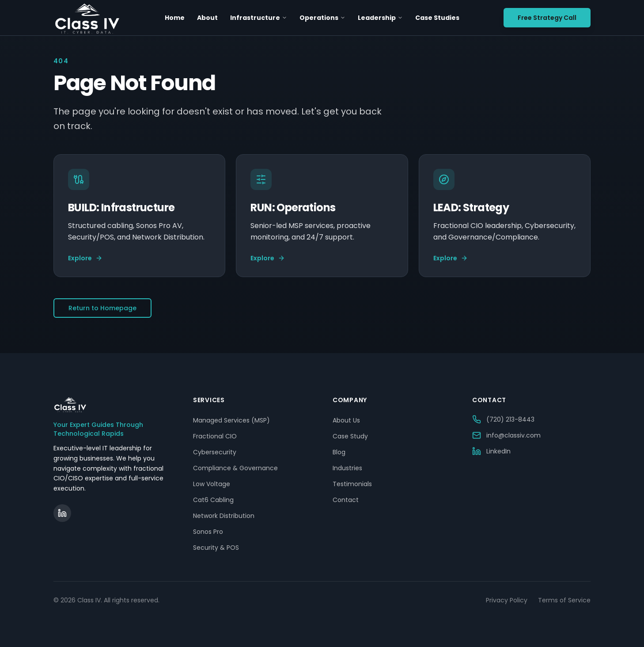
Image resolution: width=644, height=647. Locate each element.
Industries (347, 468)
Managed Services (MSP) (231, 420)
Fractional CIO (215, 436)
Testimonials (352, 484)
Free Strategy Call (547, 18)
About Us (346, 420)
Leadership (380, 18)
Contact (346, 500)
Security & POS (216, 548)
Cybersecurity (215, 452)
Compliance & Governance (235, 468)
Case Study (350, 436)
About (207, 18)
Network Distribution (224, 516)
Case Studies (437, 18)
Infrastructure (259, 18)
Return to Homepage (102, 308)
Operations (322, 18)
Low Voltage (212, 484)
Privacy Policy (507, 600)
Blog (339, 452)
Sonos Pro (208, 532)
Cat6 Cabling (213, 500)
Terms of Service (564, 600)
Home (175, 18)
